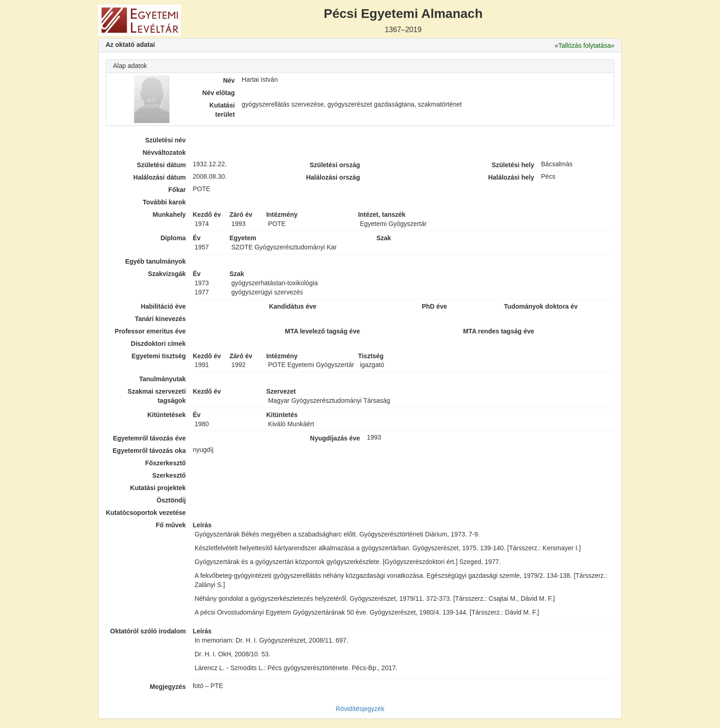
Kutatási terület (222, 110)
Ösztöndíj (171, 500)
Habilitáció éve (163, 306)
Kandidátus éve (293, 306)
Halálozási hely (511, 177)
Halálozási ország (333, 177)
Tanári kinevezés (160, 319)
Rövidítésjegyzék (360, 709)
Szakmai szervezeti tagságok (157, 396)
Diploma (173, 238)
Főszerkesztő (166, 463)
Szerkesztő (169, 475)
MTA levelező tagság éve (323, 331)
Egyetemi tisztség (158, 356)
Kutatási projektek (158, 488)
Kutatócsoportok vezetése (146, 513)
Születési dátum (161, 165)
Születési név (166, 140)
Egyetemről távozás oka (149, 451)
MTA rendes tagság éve (498, 331)
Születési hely (513, 165)
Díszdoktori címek (158, 344)
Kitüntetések (167, 415)
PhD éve (434, 306)
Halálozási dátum (159, 177)
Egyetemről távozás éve (149, 438)
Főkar (177, 190)
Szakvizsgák (167, 274)
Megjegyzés (168, 687)
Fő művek (171, 525)
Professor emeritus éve (150, 331)
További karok (164, 202)
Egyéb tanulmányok (155, 261)
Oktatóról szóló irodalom (148, 631)
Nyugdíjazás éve (335, 438)
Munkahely (169, 214)
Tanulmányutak (163, 379)
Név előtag (219, 93)
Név (229, 80)
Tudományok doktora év (541, 306)
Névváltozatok (164, 152)
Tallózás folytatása (585, 45)
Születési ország (335, 165)
